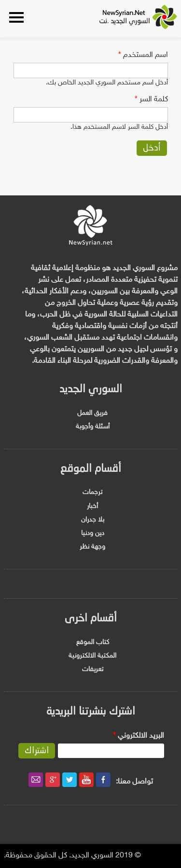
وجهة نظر (92, 547)
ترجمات (92, 492)
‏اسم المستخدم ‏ (143, 55)
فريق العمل (92, 413)
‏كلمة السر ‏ (151, 100)
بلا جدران (93, 520)
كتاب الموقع (93, 642)
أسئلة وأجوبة (93, 427)
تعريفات (93, 669)
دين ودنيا (93, 533)
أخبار (92, 506)
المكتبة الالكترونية (92, 656)
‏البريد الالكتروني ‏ (139, 736)
